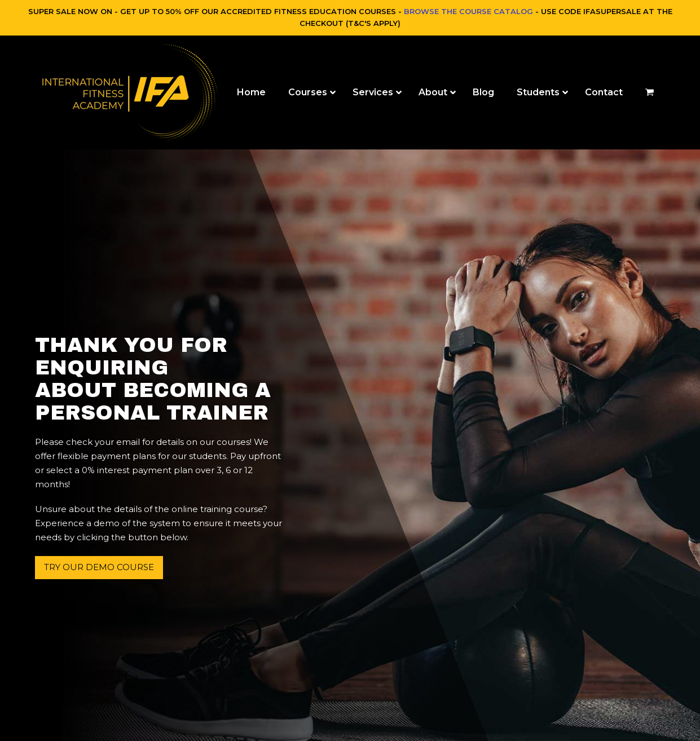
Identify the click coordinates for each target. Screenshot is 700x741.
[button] (650, 93)
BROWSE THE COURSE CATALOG (468, 11)
